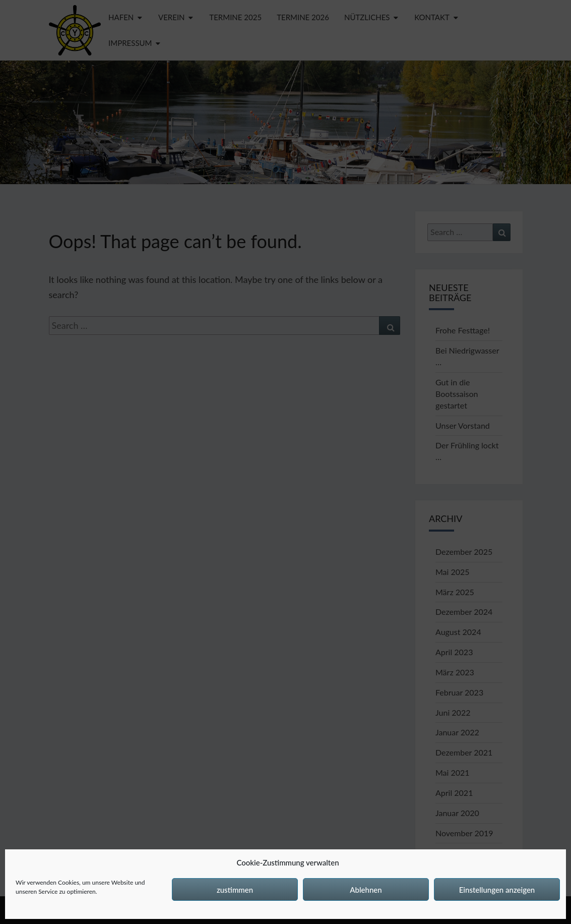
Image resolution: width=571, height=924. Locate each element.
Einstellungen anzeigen (497, 890)
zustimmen (235, 890)
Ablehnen (366, 890)
